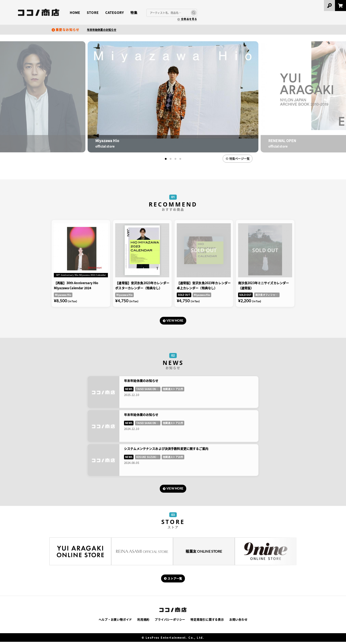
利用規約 (143, 622)
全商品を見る (189, 19)
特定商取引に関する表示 (207, 622)
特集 (134, 12)
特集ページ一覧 (244, 159)
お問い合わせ (238, 622)
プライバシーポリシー (170, 622)
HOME (75, 12)
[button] (166, 159)
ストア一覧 (175, 580)
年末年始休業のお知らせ (102, 30)
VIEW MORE (175, 321)
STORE (93, 12)
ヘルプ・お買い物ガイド (115, 622)
